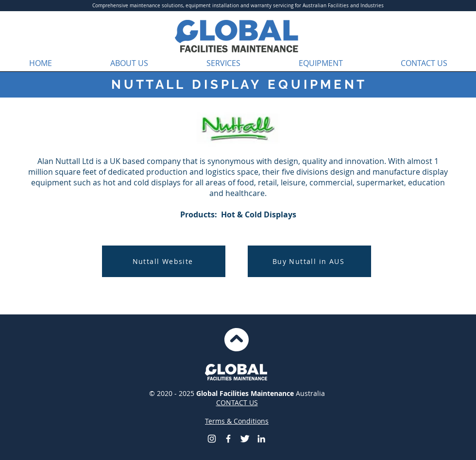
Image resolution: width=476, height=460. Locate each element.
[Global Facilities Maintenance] (228, 439)
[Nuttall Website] (164, 261)
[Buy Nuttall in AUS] (309, 261)
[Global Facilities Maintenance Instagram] (212, 439)
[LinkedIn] (261, 439)
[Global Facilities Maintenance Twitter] (245, 439)
